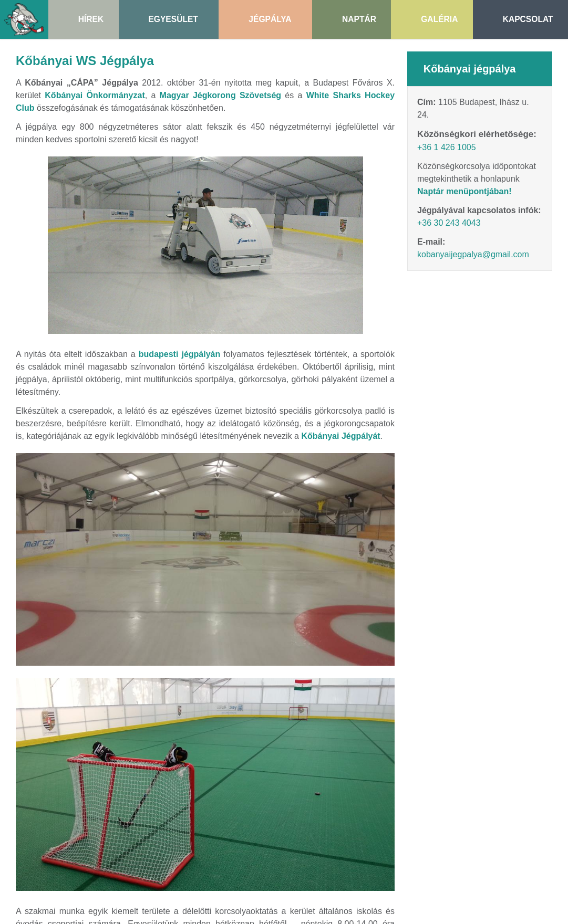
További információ (37, 232)
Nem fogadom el (78, 213)
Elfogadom (25, 213)
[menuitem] (76, 246)
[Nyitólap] (67, 181)
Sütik (554, 540)
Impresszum (438, 540)
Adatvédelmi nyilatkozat (502, 540)
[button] (42, 237)
